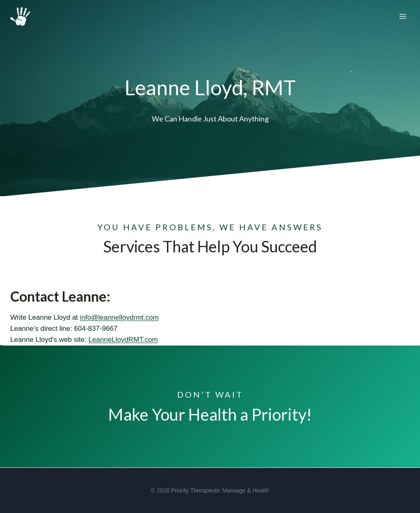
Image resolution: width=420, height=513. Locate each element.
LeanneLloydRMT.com (123, 340)
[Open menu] (403, 16)
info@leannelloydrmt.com (119, 317)
